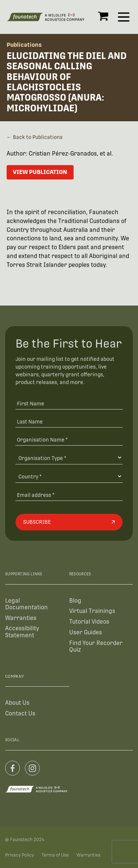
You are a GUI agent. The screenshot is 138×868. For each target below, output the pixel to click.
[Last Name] (69, 421)
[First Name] (69, 403)
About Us (17, 703)
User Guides (86, 632)
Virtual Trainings (92, 611)
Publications (24, 45)
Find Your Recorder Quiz (96, 646)
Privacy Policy (20, 855)
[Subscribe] (69, 522)
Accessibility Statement (22, 632)
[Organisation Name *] (69, 439)
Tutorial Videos (89, 622)
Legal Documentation (26, 604)
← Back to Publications (35, 137)
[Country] (69, 476)
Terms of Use (55, 855)
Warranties (21, 618)
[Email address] (69, 494)
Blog (75, 601)
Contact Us (20, 713)
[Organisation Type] (69, 458)
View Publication (40, 172)
